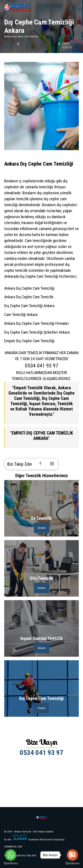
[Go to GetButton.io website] (11, 863)
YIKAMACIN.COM (13, 847)
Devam (41, 708)
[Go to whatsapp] (11, 855)
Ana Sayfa (8, 45)
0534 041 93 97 (41, 753)
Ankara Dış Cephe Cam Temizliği (35, 45)
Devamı (42, 528)
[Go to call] (72, 855)
